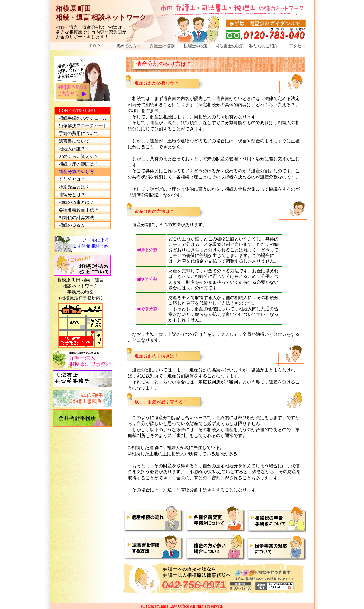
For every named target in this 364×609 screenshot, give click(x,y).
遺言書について (74, 141)
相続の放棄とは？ (76, 202)
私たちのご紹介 (264, 46)
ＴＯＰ (95, 46)
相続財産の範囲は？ (79, 164)
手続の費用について (79, 134)
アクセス (297, 46)
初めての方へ (128, 46)
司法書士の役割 (230, 46)
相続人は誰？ (72, 149)
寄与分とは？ (72, 179)
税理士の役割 (196, 46)
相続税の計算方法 (76, 218)
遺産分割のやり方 (76, 172)
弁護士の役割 (162, 46)
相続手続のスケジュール (83, 118)
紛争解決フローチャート (83, 126)
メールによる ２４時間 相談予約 (91, 243)
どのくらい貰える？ (79, 156)
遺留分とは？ (72, 195)
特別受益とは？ (74, 187)
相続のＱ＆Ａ (72, 225)
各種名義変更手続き (79, 210)
